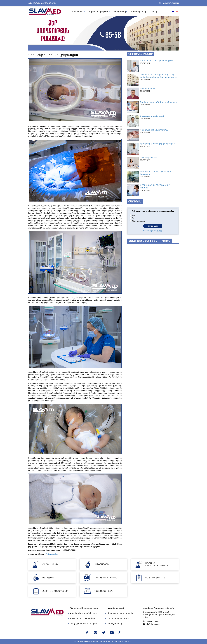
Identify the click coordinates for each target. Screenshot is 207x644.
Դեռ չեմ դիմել (138, 221)
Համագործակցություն (119, 618)
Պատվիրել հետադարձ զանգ (84, 608)
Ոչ (133, 218)
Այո (133, 215)
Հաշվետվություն (116, 608)
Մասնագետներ (139, 12)
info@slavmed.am (51, 554)
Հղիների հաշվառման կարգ (84, 613)
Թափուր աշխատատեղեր (121, 613)
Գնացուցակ (120, 12)
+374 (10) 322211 (172, 3)
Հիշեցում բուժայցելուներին (84, 618)
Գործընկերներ (115, 623)
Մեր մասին (78, 12)
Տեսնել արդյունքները (153, 231)
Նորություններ (141, 54)
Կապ (154, 12)
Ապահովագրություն (98, 12)
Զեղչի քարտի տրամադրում (84, 623)
